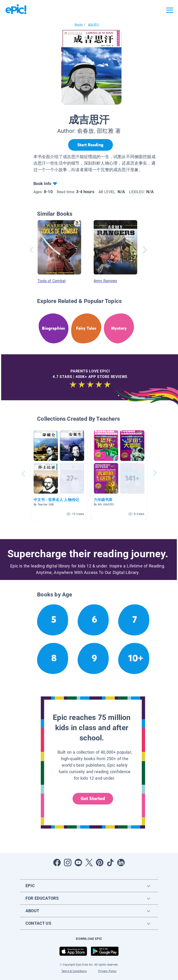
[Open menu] (170, 10)
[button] (59, 474)
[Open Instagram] (68, 863)
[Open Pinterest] (100, 863)
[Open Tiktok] (110, 863)
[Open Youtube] (78, 863)
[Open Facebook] (57, 863)
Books (79, 25)
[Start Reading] (91, 145)
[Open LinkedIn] (121, 863)
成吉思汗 (94, 25)
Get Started (93, 799)
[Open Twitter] (89, 863)
